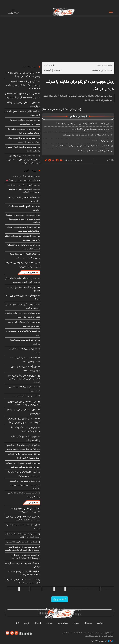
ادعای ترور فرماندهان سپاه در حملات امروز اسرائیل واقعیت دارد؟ (23, 229)
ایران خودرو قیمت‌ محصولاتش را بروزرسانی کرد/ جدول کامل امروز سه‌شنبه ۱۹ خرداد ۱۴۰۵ (23, 85)
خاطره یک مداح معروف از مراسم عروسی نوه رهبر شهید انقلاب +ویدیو (81, 146)
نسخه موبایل (60, 599)
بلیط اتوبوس (13, 589)
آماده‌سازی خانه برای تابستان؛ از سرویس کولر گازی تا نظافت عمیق (25, 557)
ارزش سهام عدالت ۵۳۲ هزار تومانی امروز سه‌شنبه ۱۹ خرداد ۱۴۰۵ (24, 456)
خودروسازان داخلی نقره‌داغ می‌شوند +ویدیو (24, 289)
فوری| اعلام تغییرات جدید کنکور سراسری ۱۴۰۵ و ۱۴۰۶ (26, 369)
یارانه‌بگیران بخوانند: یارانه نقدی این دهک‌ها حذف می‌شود (23, 247)
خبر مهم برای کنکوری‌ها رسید (25, 396)
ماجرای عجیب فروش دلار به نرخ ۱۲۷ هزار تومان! (90, 129)
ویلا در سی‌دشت (107, 589)
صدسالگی (88, 623)
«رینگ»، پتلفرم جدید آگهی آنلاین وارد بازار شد (23, 527)
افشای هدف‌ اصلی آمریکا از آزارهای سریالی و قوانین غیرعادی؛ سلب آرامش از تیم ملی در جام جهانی (23, 159)
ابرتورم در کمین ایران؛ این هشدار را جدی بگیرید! (24, 389)
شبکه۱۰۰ (100, 623)
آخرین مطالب (29, 272)
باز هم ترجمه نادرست (100, 141)
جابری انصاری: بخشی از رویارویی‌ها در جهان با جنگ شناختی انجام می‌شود (23, 465)
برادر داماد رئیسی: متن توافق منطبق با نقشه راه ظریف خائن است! (22, 315)
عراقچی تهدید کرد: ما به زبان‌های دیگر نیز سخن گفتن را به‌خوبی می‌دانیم (23, 280)
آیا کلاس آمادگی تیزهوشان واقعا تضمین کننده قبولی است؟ (25, 510)
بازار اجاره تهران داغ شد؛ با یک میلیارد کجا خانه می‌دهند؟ (86, 135)
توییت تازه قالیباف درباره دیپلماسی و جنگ (23, 333)
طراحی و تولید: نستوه (102, 641)
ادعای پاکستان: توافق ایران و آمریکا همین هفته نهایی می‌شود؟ (24, 474)
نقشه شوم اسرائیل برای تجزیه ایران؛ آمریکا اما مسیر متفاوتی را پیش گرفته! (24, 421)
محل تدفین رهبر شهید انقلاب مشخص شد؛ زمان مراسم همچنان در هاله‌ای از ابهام (23, 95)
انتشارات (37, 623)
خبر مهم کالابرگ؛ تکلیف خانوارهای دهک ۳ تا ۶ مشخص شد (24, 122)
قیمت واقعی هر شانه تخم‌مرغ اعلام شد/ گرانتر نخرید (22, 113)
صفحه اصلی (108, 65)
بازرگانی (32, 503)
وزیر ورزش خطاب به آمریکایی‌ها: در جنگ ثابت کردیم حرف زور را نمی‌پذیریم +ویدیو (24, 379)
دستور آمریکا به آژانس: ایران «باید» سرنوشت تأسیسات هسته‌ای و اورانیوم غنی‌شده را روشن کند (24, 189)
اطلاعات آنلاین (63, 12)
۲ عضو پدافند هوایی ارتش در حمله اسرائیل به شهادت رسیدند (24, 140)
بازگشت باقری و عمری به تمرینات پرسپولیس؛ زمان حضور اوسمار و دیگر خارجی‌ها (25, 484)
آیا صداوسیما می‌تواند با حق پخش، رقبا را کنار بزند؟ (24, 495)
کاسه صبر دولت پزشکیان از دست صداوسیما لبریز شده (25, 360)
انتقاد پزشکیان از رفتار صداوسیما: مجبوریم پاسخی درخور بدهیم (25, 256)
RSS (17, 623)
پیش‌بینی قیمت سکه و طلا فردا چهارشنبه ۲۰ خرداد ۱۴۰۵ (26, 429)
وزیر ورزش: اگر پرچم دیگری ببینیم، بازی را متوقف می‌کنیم (22, 306)
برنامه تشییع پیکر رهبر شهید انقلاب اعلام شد (24, 208)
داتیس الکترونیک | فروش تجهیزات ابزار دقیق (83, 589)
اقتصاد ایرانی (48, 589)
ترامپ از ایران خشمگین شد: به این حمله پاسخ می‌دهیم (24, 324)
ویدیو (99, 65)
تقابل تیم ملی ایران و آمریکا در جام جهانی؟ (24, 351)
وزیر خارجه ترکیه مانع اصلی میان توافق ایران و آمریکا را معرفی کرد (22, 265)
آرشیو (26, 623)
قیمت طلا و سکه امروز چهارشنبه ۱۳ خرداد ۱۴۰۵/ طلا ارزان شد (24, 573)
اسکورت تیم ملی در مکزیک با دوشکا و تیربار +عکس (23, 104)
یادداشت (49, 623)
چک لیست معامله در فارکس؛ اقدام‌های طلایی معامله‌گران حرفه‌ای (22, 581)
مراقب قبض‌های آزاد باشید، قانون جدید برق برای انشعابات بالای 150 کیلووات (23, 549)
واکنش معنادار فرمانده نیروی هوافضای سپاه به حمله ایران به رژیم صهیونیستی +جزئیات (22, 219)
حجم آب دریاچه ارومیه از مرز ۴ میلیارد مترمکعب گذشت (23, 149)
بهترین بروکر (36, 589)
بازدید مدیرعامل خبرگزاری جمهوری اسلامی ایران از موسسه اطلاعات (24, 403)
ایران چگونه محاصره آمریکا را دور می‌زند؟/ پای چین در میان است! (83, 123)
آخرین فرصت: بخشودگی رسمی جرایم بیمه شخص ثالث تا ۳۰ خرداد (23, 518)
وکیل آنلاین (60, 589)
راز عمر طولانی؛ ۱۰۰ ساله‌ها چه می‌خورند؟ (93, 151)
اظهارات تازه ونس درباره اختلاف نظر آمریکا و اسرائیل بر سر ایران (24, 131)
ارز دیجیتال (24, 589)
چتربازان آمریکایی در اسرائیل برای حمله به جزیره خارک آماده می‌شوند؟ (22, 74)
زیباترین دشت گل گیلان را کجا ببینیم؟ (21, 542)
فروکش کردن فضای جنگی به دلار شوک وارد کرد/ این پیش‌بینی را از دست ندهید (23, 447)
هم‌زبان (76, 623)
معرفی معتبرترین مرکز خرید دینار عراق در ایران (23, 565)
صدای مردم (63, 623)
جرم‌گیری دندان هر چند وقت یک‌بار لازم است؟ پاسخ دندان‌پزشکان (23, 535)
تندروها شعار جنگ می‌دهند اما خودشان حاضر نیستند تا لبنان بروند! (25, 178)
